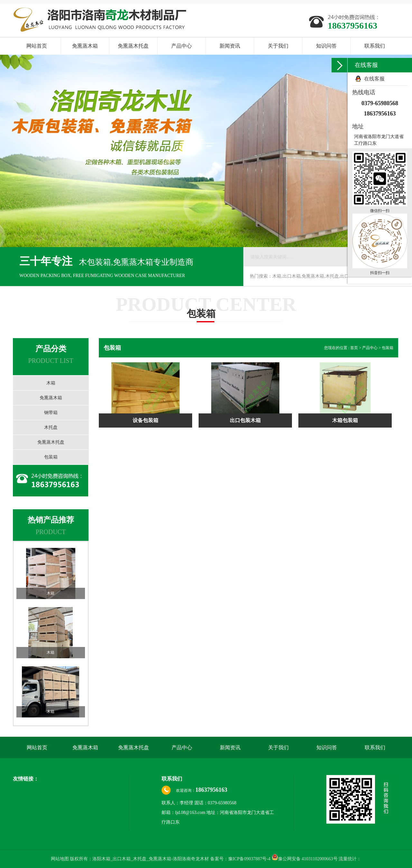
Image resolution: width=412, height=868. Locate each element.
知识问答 (326, 46)
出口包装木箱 (245, 420)
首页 (355, 348)
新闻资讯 (230, 46)
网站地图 (61, 859)
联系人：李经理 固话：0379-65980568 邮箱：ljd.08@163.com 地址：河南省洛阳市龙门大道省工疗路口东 (218, 813)
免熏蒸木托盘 (133, 46)
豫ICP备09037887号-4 (249, 859)
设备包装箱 (145, 420)
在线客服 (374, 79)
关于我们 (278, 46)
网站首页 (37, 46)
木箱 (51, 383)
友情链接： (26, 779)
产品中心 (182, 46)
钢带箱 (51, 413)
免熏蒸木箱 (85, 46)
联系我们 (375, 46)
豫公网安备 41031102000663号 (305, 859)
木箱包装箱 (345, 420)
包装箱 (51, 457)
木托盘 (51, 427)
